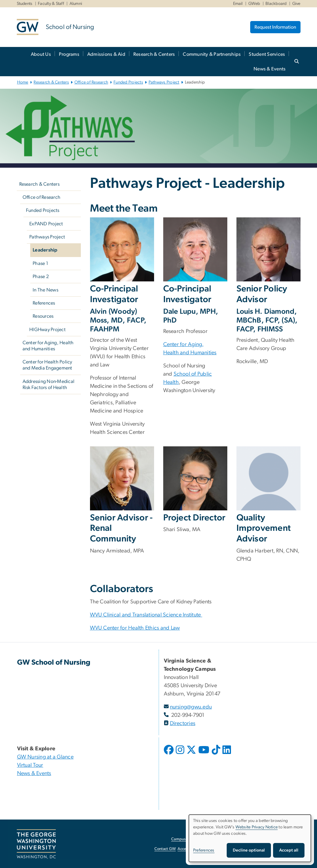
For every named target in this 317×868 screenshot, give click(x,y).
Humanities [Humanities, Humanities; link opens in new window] (203, 353)
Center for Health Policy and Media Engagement (47, 365)
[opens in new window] (169, 754)
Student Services (267, 54)
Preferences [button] (204, 850)
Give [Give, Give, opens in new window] (296, 4)
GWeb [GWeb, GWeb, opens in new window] (254, 4)
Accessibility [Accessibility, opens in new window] (188, 849)
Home (23, 82)
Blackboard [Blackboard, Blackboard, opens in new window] (276, 4)
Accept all (289, 850)
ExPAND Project (46, 224)
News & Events (270, 69)
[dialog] (250, 838)
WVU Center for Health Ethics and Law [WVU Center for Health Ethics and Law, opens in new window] (135, 628)
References (44, 303)
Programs (69, 54)
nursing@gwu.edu (191, 707)
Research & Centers (154, 54)
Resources (43, 316)
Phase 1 (40, 263)
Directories (183, 723)
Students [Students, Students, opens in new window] (25, 4)
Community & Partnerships (212, 54)
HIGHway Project (47, 330)
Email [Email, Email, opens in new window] (238, 4)
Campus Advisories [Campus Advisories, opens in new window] (188, 839)
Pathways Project (164, 82)
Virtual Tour (30, 765)
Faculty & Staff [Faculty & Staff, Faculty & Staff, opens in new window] (51, 4)
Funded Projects (128, 82)
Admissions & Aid (106, 54)
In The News (45, 290)
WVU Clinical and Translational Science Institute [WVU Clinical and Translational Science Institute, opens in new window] (146, 615)
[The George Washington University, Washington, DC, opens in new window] (36, 844)
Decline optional (249, 850)
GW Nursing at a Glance (45, 757)
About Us (41, 54)
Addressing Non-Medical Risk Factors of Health (49, 384)
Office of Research (91, 82)
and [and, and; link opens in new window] (185, 353)
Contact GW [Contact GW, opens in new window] (165, 849)
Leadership (45, 250)
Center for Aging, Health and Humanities (48, 346)
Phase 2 (41, 277)
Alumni (76, 4)
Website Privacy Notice (257, 827)
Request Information (275, 27)
